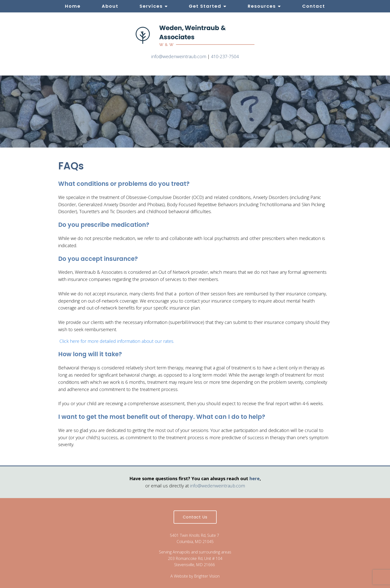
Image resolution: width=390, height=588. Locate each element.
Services (151, 6)
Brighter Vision (207, 576)
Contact (314, 6)
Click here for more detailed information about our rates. (117, 341)
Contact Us (195, 517)
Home (73, 6)
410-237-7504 (225, 56)
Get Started (205, 6)
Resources (262, 6)
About (110, 6)
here (255, 478)
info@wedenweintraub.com (179, 56)
